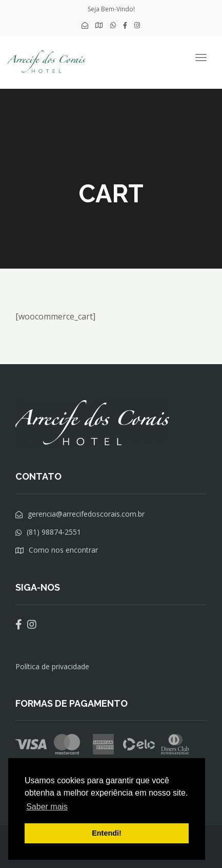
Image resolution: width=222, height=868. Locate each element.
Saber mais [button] (47, 807)
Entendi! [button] (107, 833)
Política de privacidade (52, 666)
